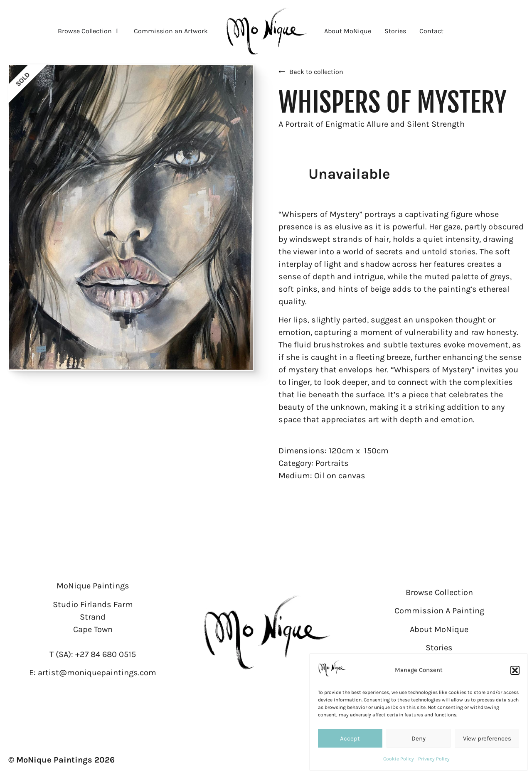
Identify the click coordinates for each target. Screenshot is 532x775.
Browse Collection (439, 592)
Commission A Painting (439, 611)
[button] (515, 670)
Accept (350, 738)
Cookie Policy (399, 759)
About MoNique (439, 629)
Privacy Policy (434, 759)
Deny (419, 738)
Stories (439, 648)
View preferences (487, 738)
